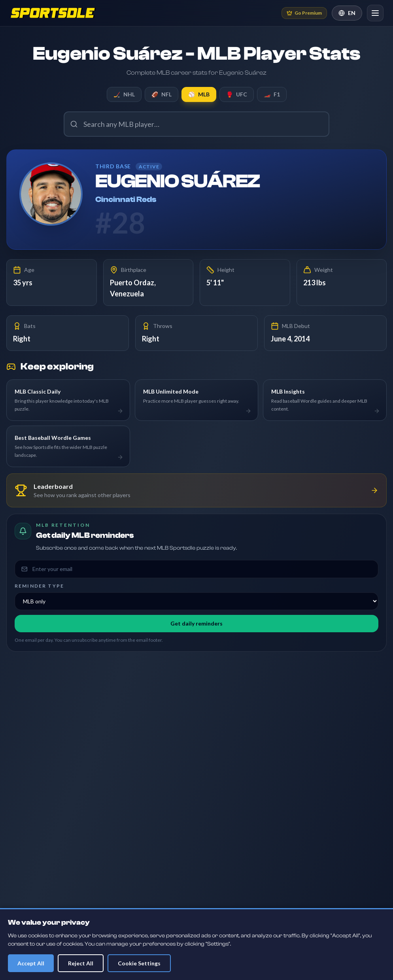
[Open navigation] (375, 13)
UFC (237, 94)
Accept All (31, 963)
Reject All (81, 963)
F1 (272, 94)
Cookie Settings (139, 963)
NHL (124, 94)
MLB (199, 94)
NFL (162, 94)
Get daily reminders (196, 623)
